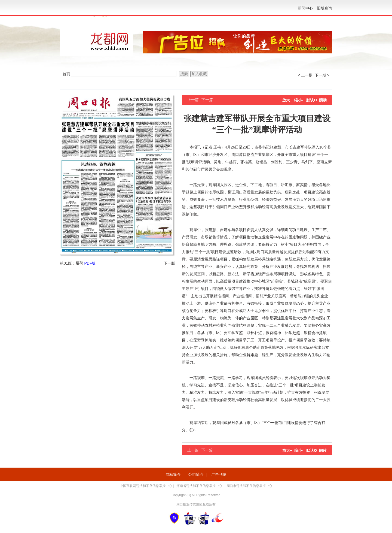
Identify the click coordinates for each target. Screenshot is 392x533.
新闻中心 (305, 8)
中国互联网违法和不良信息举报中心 (146, 486)
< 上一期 (305, 75)
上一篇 (193, 100)
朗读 (323, 100)
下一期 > (322, 75)
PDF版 (90, 263)
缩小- (299, 100)
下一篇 (207, 100)
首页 (66, 74)
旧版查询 (324, 8)
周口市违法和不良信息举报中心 (249, 486)
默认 (312, 100)
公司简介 (196, 474)
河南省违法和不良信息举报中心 (199, 486)
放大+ (287, 100)
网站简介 (173, 474)
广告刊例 (219, 474)
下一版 (169, 263)
